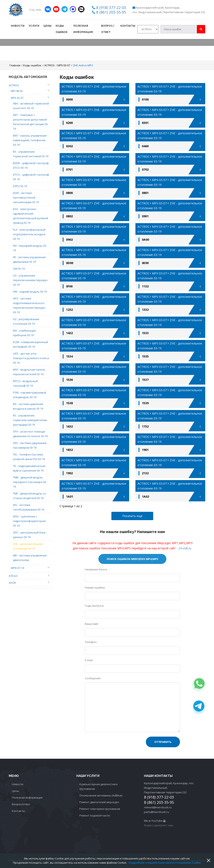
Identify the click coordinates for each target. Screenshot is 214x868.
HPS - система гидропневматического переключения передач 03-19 (29, 305)
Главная (15, 65)
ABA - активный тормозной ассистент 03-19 (31, 106)
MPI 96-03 (17, 91)
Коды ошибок (62, 29)
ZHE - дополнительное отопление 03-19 (28, 546)
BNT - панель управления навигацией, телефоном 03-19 (30, 140)
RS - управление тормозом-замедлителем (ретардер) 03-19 (30, 420)
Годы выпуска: (94, 606)
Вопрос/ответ (108, 29)
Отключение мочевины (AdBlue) (101, 795)
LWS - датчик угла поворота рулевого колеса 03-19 (31, 358)
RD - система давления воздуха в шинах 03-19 (28, 406)
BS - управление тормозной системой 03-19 (31, 154)
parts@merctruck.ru (157, 812)
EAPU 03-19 (20, 186)
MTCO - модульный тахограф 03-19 (25, 383)
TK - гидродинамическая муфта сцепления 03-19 (29, 468)
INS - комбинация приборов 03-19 (24, 333)
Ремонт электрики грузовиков (100, 809)
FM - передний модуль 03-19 (30, 248)
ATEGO (13, 576)
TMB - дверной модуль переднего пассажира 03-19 (30, 482)
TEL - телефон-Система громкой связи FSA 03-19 (29, 457)
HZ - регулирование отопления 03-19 (26, 321)
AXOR (12, 583)
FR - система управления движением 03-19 (29, 259)
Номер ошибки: (95, 587)
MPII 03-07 (64, 65)
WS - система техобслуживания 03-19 (29, 507)
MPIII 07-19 (17, 568)
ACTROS (49, 65)
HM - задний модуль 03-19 (30, 292)
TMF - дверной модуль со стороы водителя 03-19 (29, 496)
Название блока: (96, 569)
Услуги (34, 26)
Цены (47, 26)
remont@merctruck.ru (158, 807)
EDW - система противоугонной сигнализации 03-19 (26, 198)
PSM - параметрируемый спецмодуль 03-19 (30, 395)
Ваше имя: (92, 624)
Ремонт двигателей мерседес (99, 802)
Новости (18, 26)
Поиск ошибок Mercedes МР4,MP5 (132, 559)
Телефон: (91, 642)
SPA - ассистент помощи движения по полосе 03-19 (30, 434)
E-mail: (89, 660)
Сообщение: (93, 678)
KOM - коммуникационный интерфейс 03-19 (31, 344)
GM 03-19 (19, 269)
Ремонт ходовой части (95, 815)
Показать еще (132, 516)
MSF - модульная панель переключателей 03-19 (29, 372)
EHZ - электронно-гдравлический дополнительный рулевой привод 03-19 (31, 216)
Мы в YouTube (155, 821)
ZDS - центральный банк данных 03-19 (29, 535)
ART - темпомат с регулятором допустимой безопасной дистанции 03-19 (31, 122)
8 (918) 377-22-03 (111, 8)
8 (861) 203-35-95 (111, 12)
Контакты (128, 26)
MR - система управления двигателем (30, 558)
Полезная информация (83, 29)
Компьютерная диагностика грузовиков (98, 786)
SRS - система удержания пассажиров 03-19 (30, 445)
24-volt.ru (185, 548)
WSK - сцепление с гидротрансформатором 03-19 (29, 521)
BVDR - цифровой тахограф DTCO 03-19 (31, 165)
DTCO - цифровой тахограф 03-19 (31, 177)
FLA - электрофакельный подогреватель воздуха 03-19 (29, 234)
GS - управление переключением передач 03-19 (30, 280)
